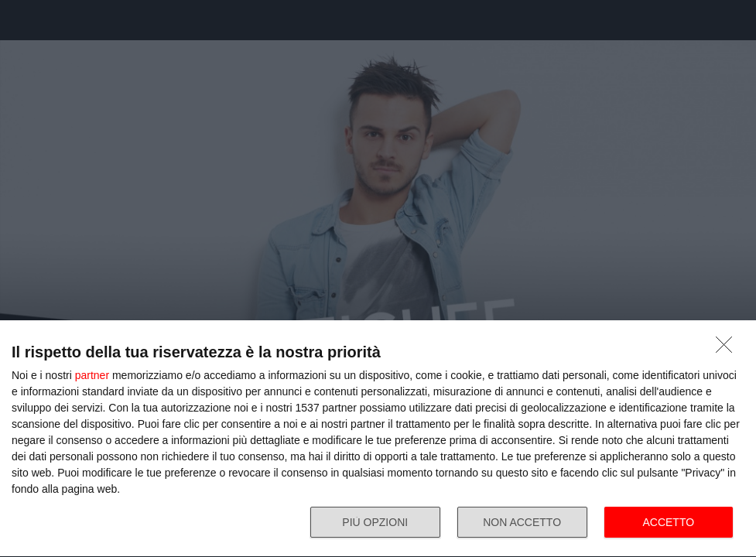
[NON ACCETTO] (728, 349)
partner (92, 375)
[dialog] (378, 439)
